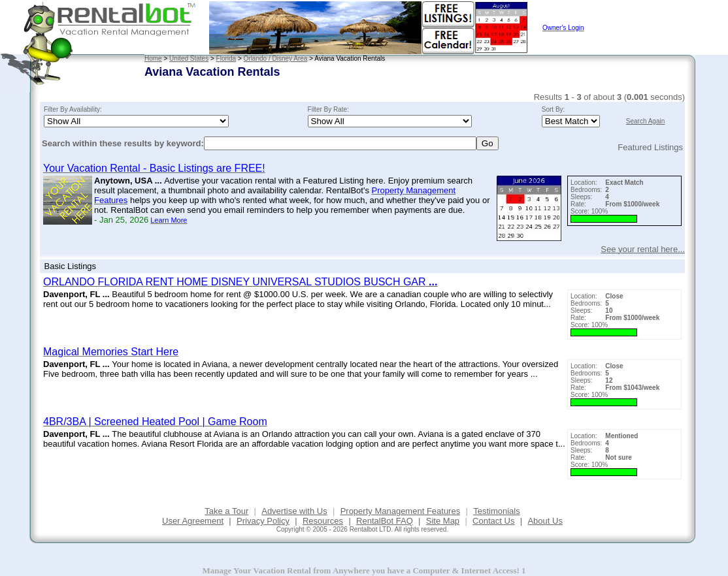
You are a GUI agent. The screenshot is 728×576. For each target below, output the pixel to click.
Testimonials (497, 511)
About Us (545, 521)
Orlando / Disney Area (276, 58)
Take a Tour (226, 511)
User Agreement (193, 521)
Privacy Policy (263, 521)
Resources (323, 521)
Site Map (443, 521)
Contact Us (493, 521)
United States (189, 58)
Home (153, 58)
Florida (226, 58)
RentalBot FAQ (385, 521)
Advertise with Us (294, 511)
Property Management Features (401, 511)
